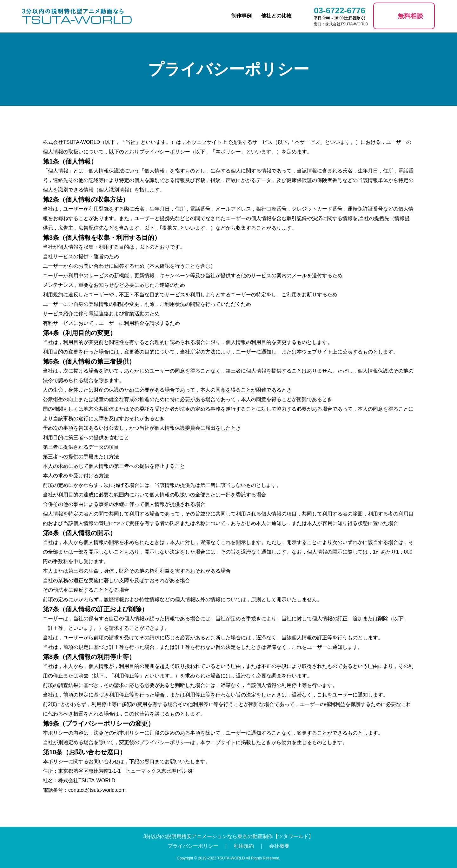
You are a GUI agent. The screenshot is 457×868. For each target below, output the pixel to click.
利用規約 (244, 846)
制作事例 (242, 16)
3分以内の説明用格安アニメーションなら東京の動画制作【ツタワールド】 (229, 836)
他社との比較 (276, 16)
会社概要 (279, 846)
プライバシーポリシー (193, 846)
